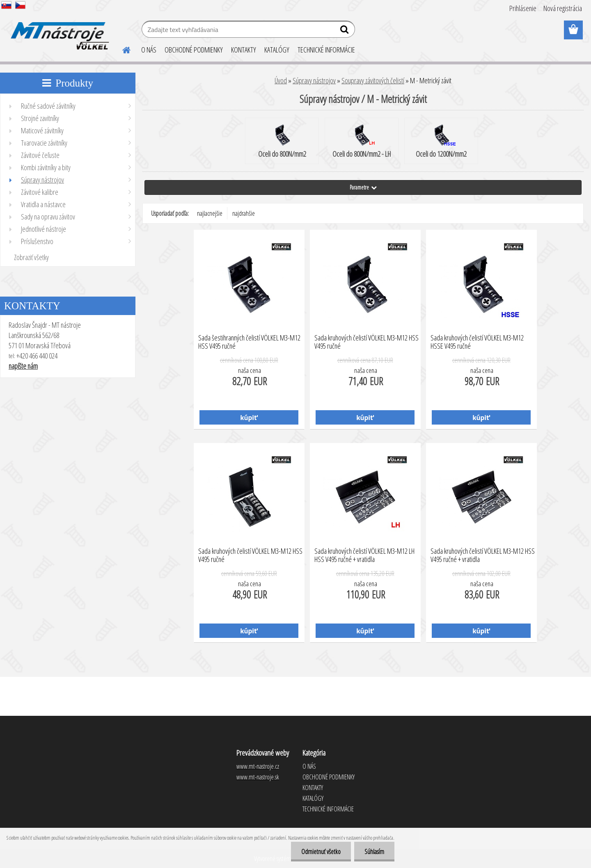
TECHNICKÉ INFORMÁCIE (326, 50)
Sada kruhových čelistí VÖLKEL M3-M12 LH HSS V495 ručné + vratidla (364, 555)
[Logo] (58, 30)
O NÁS (149, 50)
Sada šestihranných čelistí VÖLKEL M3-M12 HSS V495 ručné (249, 342)
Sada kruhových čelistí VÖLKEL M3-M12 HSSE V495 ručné (477, 342)
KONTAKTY (244, 50)
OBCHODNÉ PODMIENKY (194, 50)
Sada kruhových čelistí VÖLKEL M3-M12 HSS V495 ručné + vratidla (483, 555)
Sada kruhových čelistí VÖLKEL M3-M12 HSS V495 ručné (367, 342)
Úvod (281, 80)
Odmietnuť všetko (321, 852)
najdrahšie (244, 213)
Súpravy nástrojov (314, 80)
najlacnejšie (210, 213)
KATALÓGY (277, 50)
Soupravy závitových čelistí (373, 80)
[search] (345, 31)
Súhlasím (374, 852)
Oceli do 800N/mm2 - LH (362, 142)
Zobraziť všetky (31, 257)
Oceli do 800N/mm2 (282, 142)
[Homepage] (121, 49)
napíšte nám (23, 366)
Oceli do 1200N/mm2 (441, 142)
